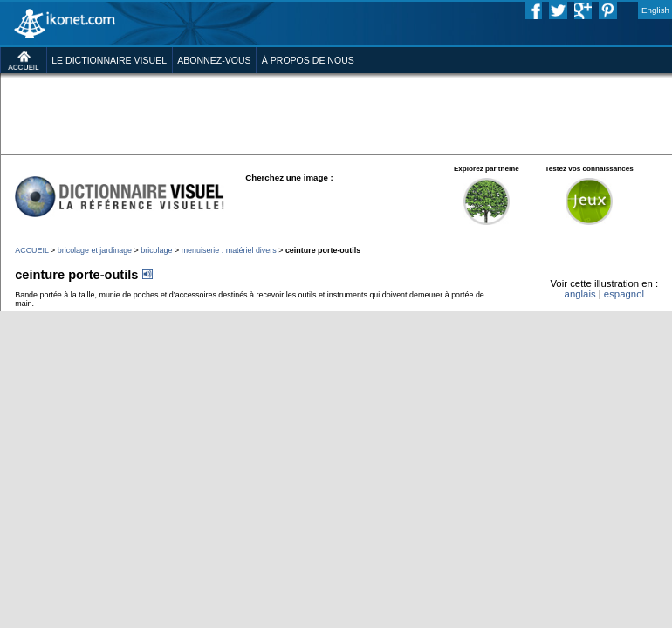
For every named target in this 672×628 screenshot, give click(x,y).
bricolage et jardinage (95, 250)
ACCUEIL (31, 250)
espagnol (624, 294)
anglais (580, 294)
